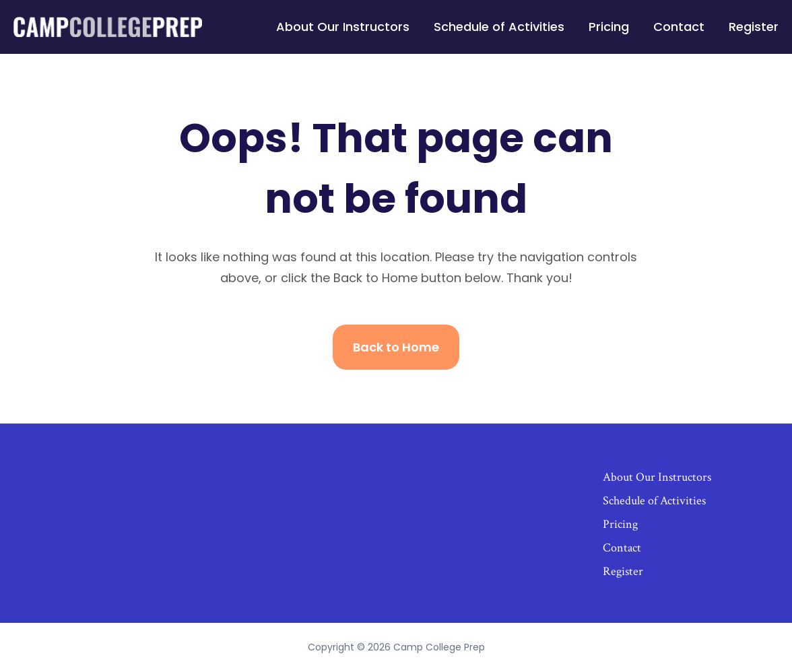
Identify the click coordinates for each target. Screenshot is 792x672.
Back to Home (396, 347)
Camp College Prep (439, 647)
